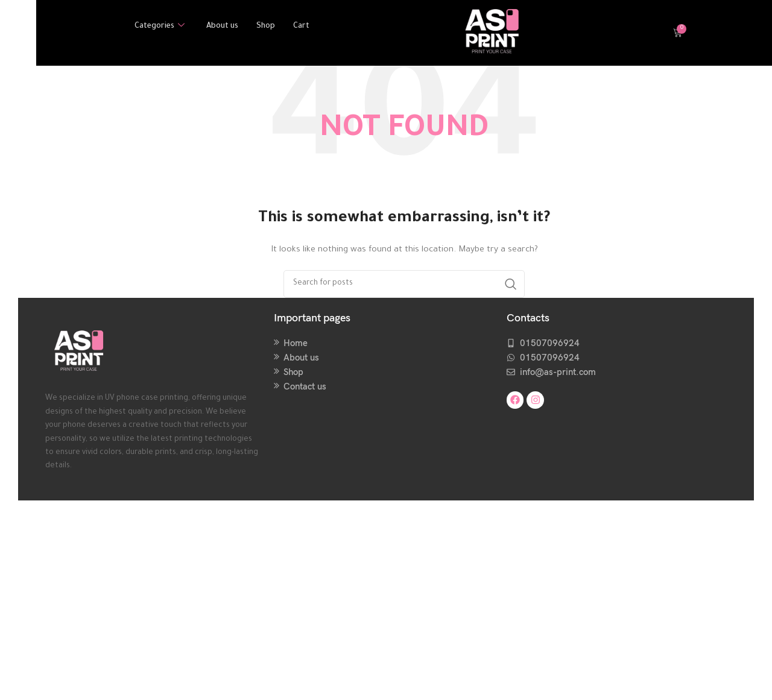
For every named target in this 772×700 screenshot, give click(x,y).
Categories (158, 27)
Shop (267, 27)
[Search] (404, 284)
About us (223, 27)
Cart (303, 27)
